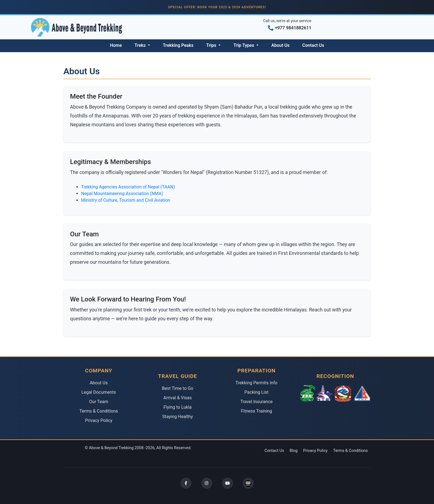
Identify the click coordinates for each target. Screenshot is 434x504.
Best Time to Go (178, 388)
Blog (294, 451)
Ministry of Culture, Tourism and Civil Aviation (126, 200)
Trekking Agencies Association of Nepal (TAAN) (128, 187)
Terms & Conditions (99, 411)
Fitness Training (256, 411)
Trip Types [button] (244, 45)
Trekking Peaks (178, 45)
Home (116, 45)
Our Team (99, 402)
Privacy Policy (99, 420)
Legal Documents (99, 392)
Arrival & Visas (178, 398)
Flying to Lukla (178, 407)
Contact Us (313, 45)
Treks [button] (141, 45)
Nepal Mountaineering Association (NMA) (122, 194)
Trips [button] (212, 45)
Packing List (256, 392)
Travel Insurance (256, 402)
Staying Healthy (178, 417)
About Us (280, 45)
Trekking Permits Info (257, 383)
